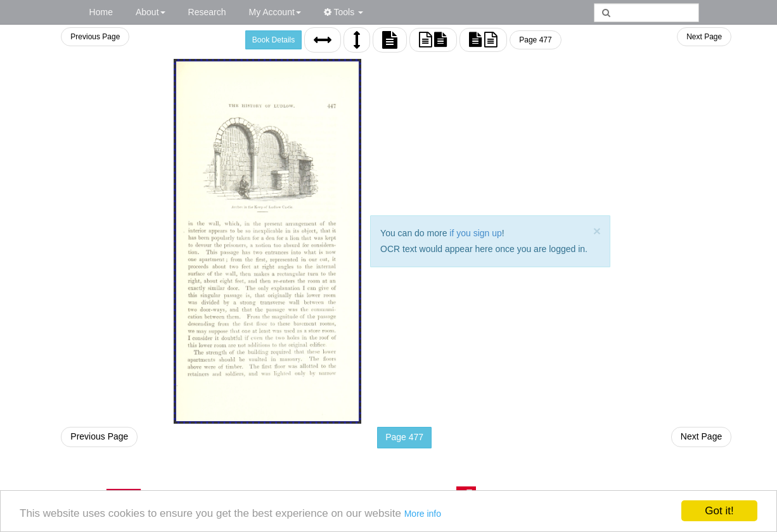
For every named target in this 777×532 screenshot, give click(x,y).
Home (101, 12)
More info (423, 514)
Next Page (704, 37)
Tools (344, 12)
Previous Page (95, 37)
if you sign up (476, 233)
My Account (274, 12)
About (151, 12)
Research (207, 12)
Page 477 (535, 40)
